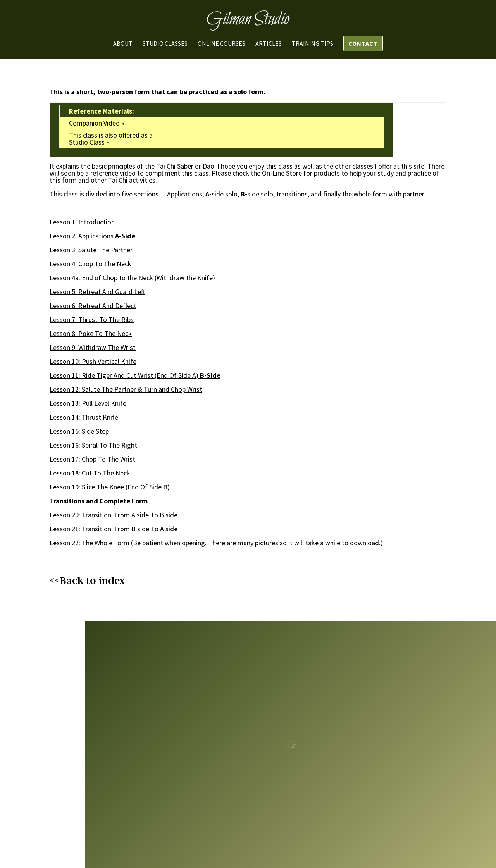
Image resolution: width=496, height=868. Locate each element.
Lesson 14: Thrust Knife (84, 417)
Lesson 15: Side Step (79, 431)
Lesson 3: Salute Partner (91, 250)
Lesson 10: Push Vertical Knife (93, 361)
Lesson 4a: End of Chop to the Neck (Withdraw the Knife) (132, 278)
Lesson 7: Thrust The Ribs (92, 319)
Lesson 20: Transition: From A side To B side (114, 515)
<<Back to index (87, 580)
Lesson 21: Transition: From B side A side (114, 529)
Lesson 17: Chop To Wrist (92, 459)
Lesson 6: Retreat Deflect (93, 306)
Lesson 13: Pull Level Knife (88, 403)
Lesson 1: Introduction (82, 222)
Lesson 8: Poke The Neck (91, 333)
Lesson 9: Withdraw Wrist (93, 347)
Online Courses (221, 44)
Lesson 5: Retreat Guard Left (97, 292)
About (123, 44)
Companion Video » (97, 123)
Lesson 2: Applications (82, 236)
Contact (363, 43)
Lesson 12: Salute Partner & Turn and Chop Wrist (126, 389)
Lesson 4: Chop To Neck (90, 264)
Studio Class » (89, 142)
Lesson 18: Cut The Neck (90, 473)
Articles (269, 44)
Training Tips (313, 44)
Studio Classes (165, 44)
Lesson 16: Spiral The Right (93, 445)
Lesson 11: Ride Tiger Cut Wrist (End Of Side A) (124, 375)
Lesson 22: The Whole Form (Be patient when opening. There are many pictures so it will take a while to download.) (216, 543)
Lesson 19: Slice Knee (87, 487)
